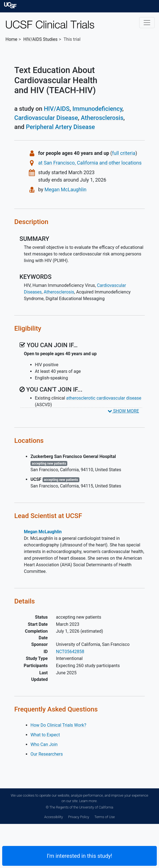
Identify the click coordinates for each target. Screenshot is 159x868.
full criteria (124, 153)
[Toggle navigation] (147, 23)
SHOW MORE (123, 411)
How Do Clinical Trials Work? (58, 725)
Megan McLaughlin (65, 189)
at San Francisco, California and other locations (90, 163)
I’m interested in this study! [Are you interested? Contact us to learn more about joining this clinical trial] (79, 856)
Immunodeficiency (97, 109)
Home (11, 39)
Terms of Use (105, 817)
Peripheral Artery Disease (60, 127)
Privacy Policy (79, 817)
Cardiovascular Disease (46, 118)
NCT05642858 (70, 652)
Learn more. (88, 801)
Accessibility (54, 817)
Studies (41, 39)
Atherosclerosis (102, 118)
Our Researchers (47, 754)
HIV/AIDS (57, 109)
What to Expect (45, 735)
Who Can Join (44, 744)
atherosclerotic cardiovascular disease (104, 398)
